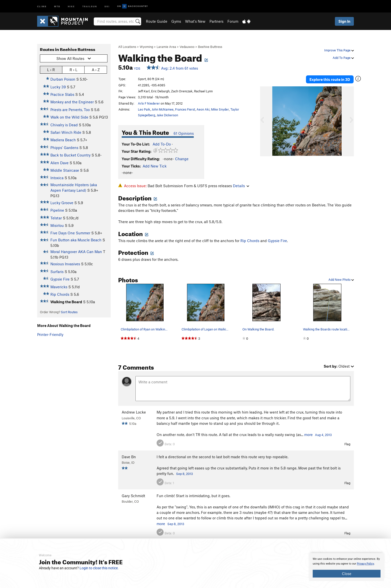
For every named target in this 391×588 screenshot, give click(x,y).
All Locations (127, 47)
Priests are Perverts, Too (70, 110)
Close (347, 574)
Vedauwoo (187, 47)
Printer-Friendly (50, 334)
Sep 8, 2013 (185, 474)
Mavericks (59, 287)
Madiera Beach (63, 140)
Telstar (56, 218)
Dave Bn (129, 457)
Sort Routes (69, 312)
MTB (57, 6)
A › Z (96, 70)
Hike (71, 6)
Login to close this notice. (99, 568)
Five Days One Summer (70, 233)
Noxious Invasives (65, 264)
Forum (233, 21)
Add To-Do (162, 144)
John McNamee (163, 109)
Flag (347, 444)
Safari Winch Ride (66, 132)
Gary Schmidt (133, 496)
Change (182, 159)
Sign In (344, 21)
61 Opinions (184, 133)
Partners (216, 21)
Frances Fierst (185, 109)
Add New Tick (155, 166)
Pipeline (57, 210)
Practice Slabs (62, 94)
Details (241, 186)
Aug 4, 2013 (323, 435)
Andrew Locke (134, 412)
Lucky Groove (62, 203)
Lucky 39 (58, 87)
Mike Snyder (220, 109)
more (308, 435)
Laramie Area (166, 47)
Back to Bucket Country (70, 155)
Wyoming (146, 47)
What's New (195, 21)
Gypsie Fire (60, 279)
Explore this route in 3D (330, 79)
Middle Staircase (65, 170)
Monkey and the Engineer (72, 102)
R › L (73, 70)
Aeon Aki (203, 109)
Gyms (176, 21)
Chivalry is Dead (64, 125)
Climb (42, 6)
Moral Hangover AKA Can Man (76, 252)
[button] (265, 121)
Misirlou (57, 225)
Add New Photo (341, 280)
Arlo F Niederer (149, 103)
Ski (107, 6)
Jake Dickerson (167, 115)
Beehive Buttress (210, 47)
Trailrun (90, 6)
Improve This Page (339, 50)
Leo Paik (144, 109)
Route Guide (157, 21)
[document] (347, 567)
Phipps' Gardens (64, 147)
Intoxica (57, 178)
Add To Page (343, 58)
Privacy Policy (365, 564)
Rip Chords (60, 294)
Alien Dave (59, 163)
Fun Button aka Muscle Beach (76, 240)
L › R (51, 70)
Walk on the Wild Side (69, 117)
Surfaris (57, 272)
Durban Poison (63, 79)
